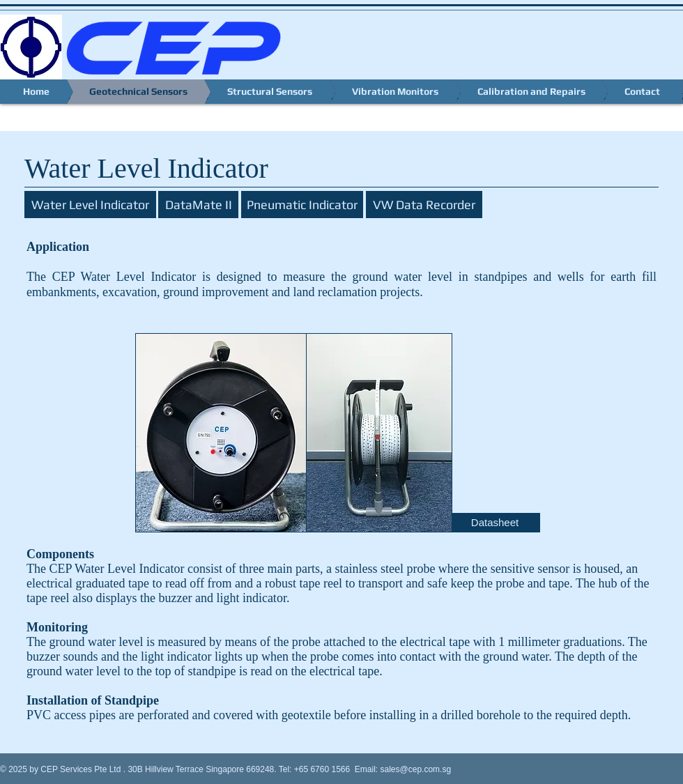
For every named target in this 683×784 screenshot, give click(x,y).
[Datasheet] (495, 523)
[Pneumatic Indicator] (302, 205)
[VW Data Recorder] (424, 205)
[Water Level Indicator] (90, 205)
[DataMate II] (198, 205)
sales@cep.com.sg (416, 769)
